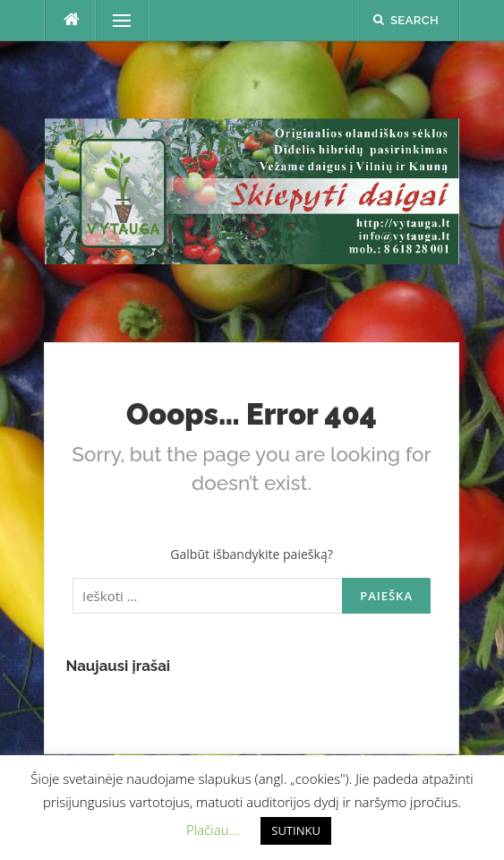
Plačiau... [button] (212, 830)
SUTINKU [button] (296, 830)
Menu (114, 20)
